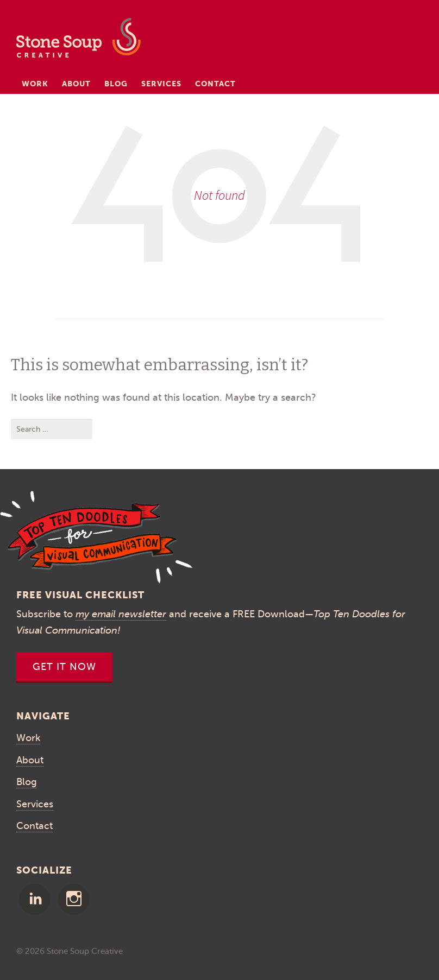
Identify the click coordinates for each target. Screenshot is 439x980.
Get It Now (64, 667)
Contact (215, 84)
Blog (116, 84)
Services (161, 84)
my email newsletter (121, 614)
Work (35, 84)
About (76, 84)
